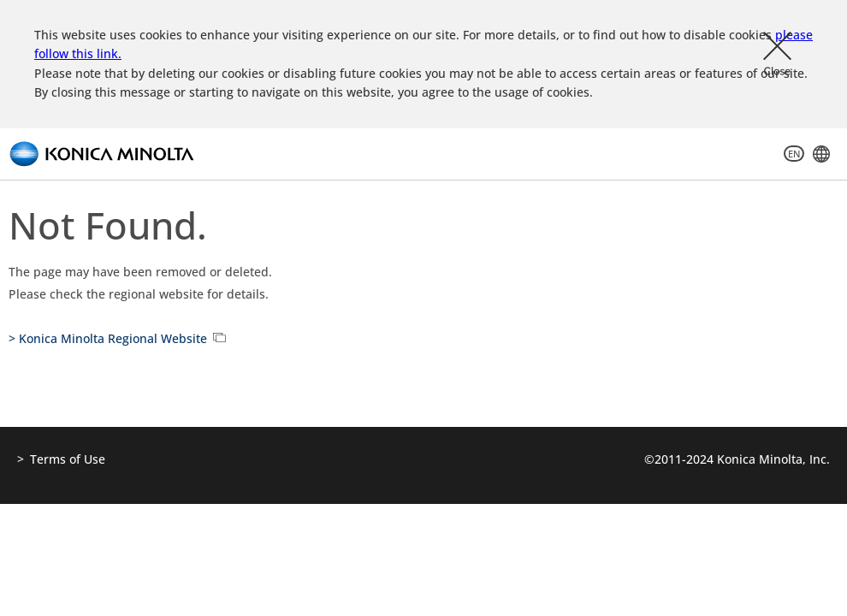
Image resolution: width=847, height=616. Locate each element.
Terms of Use (68, 459)
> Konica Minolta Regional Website (108, 338)
